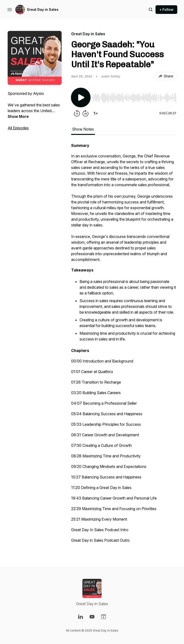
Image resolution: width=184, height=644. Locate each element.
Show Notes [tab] (83, 129)
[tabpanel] (124, 345)
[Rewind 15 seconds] (77, 113)
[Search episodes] (151, 10)
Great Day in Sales (43, 9)
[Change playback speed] (96, 113)
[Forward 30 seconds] (86, 113)
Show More (18, 116)
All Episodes (18, 128)
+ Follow (166, 9)
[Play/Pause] (81, 98)
